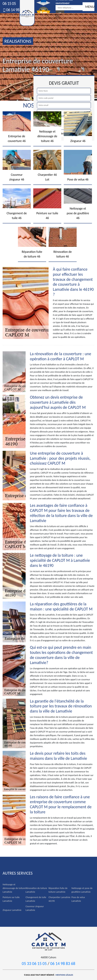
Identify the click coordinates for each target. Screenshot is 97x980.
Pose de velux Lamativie (78, 899)
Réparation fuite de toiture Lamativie (58, 890)
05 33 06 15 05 (34, 963)
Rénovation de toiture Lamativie (36, 890)
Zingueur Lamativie (12, 910)
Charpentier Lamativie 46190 (59, 899)
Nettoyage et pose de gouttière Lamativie (82, 890)
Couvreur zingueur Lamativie (35, 908)
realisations (18, 41)
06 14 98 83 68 (63, 963)
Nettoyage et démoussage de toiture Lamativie (14, 888)
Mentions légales (64, 975)
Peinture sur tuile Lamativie (11, 899)
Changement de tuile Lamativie (36, 899)
